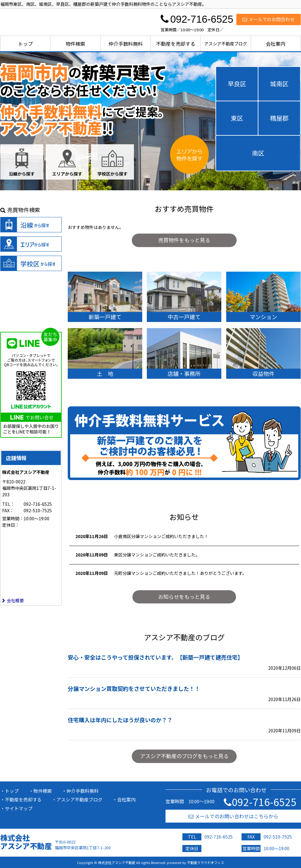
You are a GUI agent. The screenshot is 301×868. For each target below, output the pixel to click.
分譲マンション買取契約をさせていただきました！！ (134, 688)
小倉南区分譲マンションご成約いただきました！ (161, 536)
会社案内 (276, 44)
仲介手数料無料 (126, 44)
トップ (25, 44)
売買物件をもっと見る (184, 240)
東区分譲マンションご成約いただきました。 (157, 555)
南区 (258, 153)
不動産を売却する (176, 44)
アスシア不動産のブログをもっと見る (184, 756)
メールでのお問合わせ (269, 19)
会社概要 (13, 600)
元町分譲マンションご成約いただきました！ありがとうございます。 (180, 573)
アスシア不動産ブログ (226, 44)
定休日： (11, 525)
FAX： (8, 510)
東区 (237, 118)
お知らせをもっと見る (184, 597)
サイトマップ (19, 808)
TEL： (8, 504)
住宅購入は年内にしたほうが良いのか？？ (120, 720)
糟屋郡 (279, 118)
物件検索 (75, 44)
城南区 (279, 84)
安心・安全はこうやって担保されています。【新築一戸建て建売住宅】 (155, 657)
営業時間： (13, 518)
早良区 (237, 84)
